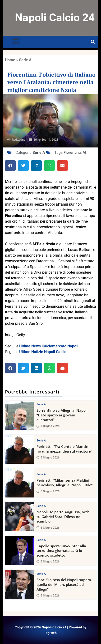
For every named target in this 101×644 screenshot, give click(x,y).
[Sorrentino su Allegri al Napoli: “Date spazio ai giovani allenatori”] (20, 415)
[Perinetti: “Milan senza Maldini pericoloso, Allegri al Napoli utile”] (20, 483)
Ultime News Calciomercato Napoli (49, 346)
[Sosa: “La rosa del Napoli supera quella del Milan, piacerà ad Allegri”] (20, 585)
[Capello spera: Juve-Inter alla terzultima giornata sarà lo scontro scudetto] (20, 551)
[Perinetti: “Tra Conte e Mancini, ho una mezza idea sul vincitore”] (20, 449)
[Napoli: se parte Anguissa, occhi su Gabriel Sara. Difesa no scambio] (20, 517)
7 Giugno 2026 (48, 426)
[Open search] (93, 42)
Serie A (25, 60)
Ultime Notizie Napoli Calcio (43, 352)
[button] (16, 41)
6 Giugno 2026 (48, 458)
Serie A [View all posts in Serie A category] (41, 404)
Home (10, 60)
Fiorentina (72, 153)
